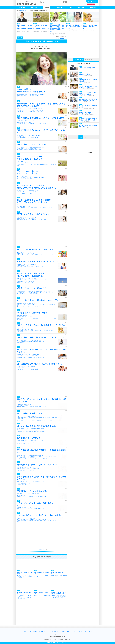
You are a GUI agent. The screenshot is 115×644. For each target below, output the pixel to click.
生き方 (27, 11)
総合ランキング (89, 60)
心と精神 (22, 11)
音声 (86, 137)
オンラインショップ (72, 631)
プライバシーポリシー (53, 631)
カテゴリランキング (79, 60)
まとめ (42, 550)
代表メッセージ (27, 631)
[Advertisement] (42, 235)
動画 (81, 137)
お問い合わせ (89, 631)
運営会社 (81, 631)
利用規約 (43, 631)
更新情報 (63, 631)
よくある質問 (36, 631)
